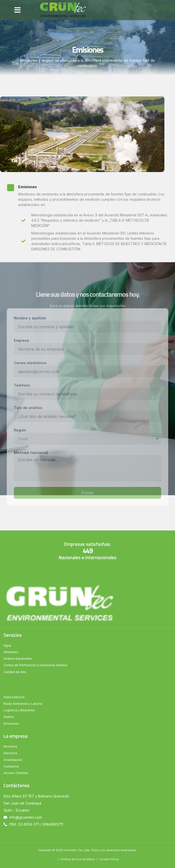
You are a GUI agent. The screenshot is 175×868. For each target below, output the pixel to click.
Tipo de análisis (28, 408)
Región (20, 430)
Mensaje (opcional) (31, 453)
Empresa (21, 340)
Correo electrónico (30, 363)
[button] (18, 10)
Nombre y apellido (30, 318)
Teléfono (22, 385)
